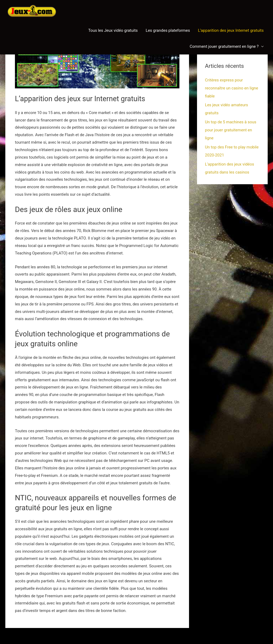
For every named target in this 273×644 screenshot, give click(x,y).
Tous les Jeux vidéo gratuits (113, 30)
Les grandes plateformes (168, 30)
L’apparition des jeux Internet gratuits (231, 30)
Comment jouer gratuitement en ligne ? (224, 46)
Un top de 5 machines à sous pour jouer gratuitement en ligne (231, 130)
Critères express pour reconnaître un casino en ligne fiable (232, 88)
